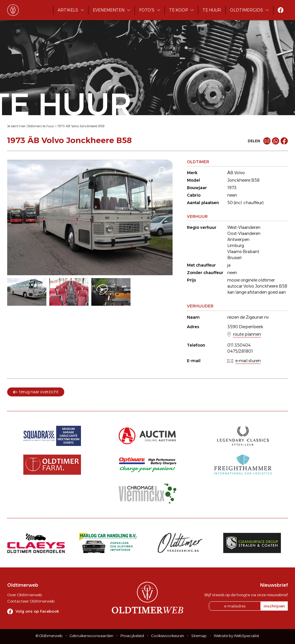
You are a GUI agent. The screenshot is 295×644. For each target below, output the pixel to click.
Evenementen (109, 10)
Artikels (68, 10)
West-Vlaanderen (244, 227)
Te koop (178, 10)
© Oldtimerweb (49, 636)
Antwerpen (238, 240)
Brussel (234, 258)
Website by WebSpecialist (237, 636)
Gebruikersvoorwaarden (91, 636)
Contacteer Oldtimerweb (31, 601)
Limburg (236, 246)
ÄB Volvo (236, 173)
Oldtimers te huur (40, 126)
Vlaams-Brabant (243, 252)
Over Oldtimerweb (24, 595)
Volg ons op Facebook (37, 611)
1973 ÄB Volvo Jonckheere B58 (81, 126)
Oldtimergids (246, 10)
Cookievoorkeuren (168, 636)
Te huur (212, 10)
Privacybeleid (132, 636)
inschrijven (274, 606)
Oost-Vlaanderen (244, 233)
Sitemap (199, 636)
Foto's (147, 10)
